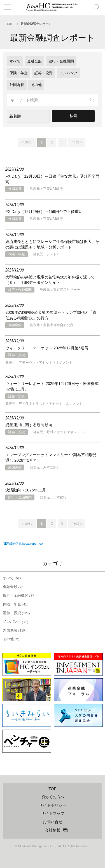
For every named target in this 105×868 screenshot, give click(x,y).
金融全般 (34, 61)
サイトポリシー (53, 805)
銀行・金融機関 (61, 61)
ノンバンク (68, 73)
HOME (10, 24)
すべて (15, 61)
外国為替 (17, 85)
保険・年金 (19, 73)
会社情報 (53, 830)
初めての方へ (53, 797)
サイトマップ (53, 813)
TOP (53, 789)
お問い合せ (53, 822)
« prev (27, 142)
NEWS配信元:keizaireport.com (24, 544)
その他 (36, 85)
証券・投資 (44, 73)
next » (77, 142)
